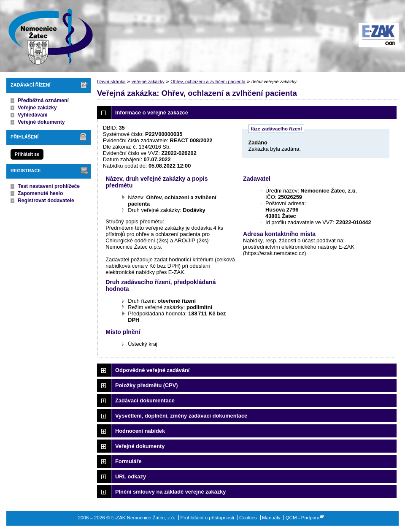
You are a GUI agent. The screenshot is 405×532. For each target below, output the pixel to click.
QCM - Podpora (303, 518)
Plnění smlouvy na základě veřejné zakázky (170, 492)
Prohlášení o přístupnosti (207, 518)
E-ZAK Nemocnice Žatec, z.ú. (46, 36)
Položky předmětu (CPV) (147, 385)
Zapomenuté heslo (40, 193)
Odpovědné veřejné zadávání (152, 370)
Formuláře (128, 461)
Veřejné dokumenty (41, 122)
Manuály (271, 518)
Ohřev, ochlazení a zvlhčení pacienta (208, 81)
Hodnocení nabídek (140, 431)
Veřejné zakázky (37, 108)
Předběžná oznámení (43, 100)
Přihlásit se (27, 154)
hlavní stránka (111, 81)
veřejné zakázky (148, 81)
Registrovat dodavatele (46, 201)
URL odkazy (131, 476)
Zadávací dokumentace (145, 400)
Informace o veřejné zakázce (152, 113)
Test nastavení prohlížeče (49, 186)
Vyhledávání (33, 115)
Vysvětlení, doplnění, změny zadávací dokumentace (181, 416)
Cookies (248, 518)
